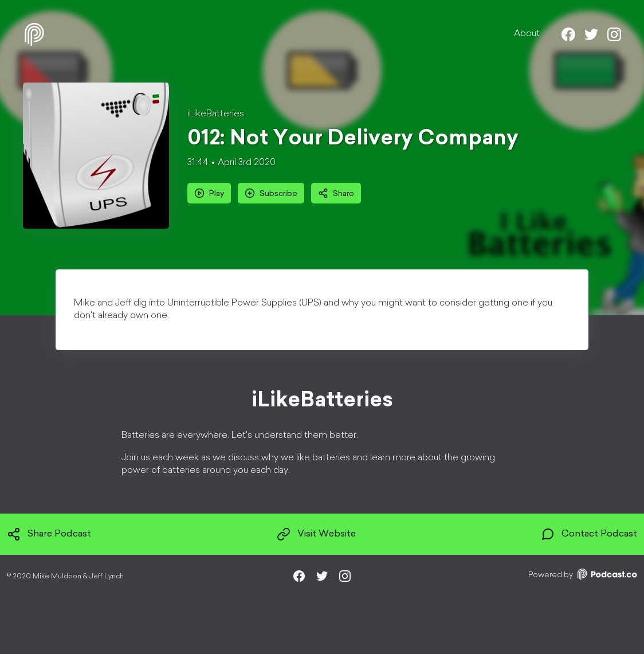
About (527, 34)
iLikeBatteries (216, 114)
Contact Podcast (589, 534)
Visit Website (316, 534)
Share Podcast (49, 534)
